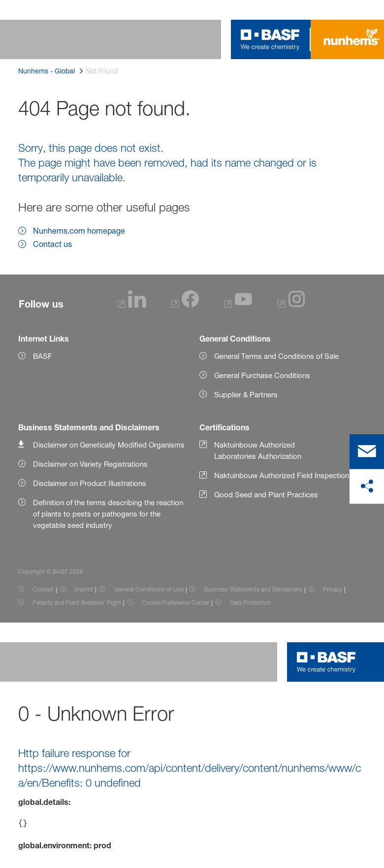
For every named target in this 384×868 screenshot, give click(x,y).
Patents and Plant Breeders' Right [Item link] (77, 603)
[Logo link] (270, 39)
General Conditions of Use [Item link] (149, 589)
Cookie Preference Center (176, 603)
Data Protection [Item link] (250, 603)
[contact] (367, 451)
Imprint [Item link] (84, 589)
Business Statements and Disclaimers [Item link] (253, 589)
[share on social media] (367, 486)
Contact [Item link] (43, 589)
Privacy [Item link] (333, 589)
